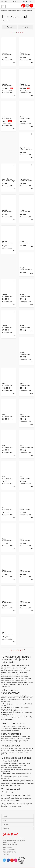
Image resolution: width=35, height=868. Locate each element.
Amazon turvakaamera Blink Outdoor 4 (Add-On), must (25, 118)
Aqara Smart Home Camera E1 (26, 180)
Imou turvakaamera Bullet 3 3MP (25, 416)
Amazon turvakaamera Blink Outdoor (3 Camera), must (8, 118)
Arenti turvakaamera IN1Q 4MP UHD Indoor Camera (25, 242)
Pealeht (4, 10)
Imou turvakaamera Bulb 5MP (25, 385)
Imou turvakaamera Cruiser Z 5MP (25, 602)
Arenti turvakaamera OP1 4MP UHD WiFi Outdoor (7, 296)
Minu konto (16, 2)
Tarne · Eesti (27, 2)
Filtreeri (10, 27)
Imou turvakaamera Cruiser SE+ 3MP (26, 571)
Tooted (5, 816)
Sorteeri (26, 27)
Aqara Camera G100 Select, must (26, 149)
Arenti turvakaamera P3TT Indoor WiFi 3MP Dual (26, 353)
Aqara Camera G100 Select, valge (9, 180)
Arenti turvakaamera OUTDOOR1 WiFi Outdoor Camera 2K (26, 296)
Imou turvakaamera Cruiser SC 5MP (25, 540)
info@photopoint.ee (12, 844)
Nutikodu (19, 10)
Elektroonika (11, 10)
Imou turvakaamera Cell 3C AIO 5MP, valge (26, 447)
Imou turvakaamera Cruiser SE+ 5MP (8, 602)
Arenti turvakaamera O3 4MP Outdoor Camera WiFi (26, 269)
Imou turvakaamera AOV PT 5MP (7, 385)
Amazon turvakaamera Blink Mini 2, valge (26, 54)
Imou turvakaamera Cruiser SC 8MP (8, 571)
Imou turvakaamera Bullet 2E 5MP (7, 416)
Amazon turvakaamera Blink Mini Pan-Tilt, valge (25, 85)
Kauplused (4, 2)
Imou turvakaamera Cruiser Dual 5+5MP (7, 540)
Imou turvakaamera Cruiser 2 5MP (7, 478)
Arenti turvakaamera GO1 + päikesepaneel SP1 (25, 211)
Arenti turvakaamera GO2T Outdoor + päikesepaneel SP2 (8, 242)
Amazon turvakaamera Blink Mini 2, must (9, 54)
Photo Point (11, 834)
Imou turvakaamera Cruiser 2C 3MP (25, 478)
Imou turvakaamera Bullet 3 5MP (7, 447)
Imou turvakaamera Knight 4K (7, 633)
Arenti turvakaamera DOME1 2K (7, 211)
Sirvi (4, 820)
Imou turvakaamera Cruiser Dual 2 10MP (25, 509)
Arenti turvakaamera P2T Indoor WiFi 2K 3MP (25, 327)
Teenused (6, 824)
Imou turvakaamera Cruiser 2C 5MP (8, 509)
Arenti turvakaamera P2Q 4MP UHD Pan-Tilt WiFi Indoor (7, 327)
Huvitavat (6, 828)
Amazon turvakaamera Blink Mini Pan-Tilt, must (8, 85)
